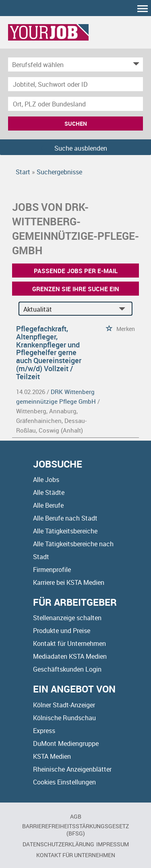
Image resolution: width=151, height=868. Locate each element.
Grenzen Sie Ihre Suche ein (76, 289)
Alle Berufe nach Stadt (65, 518)
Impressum (113, 844)
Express (44, 731)
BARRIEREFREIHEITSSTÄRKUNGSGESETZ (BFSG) (75, 830)
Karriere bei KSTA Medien (69, 582)
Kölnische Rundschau (64, 718)
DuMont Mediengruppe (66, 743)
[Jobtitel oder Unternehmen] (75, 84)
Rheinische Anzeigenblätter (72, 769)
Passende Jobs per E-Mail (76, 271)
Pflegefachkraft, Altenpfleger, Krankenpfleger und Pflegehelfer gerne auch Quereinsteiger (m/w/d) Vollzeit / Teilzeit (49, 352)
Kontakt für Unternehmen (69, 643)
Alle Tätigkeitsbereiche (65, 531)
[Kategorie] (67, 64)
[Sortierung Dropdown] (124, 309)
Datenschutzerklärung (58, 844)
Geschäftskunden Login (67, 669)
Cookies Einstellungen (64, 782)
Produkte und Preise (62, 631)
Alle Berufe (48, 505)
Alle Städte (49, 492)
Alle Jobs (46, 480)
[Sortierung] (68, 309)
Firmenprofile (52, 570)
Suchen (76, 124)
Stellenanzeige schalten (67, 618)
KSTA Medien (52, 756)
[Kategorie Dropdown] (135, 64)
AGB (76, 816)
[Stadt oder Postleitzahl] (75, 104)
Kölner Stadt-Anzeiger (64, 705)
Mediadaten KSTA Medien (70, 656)
